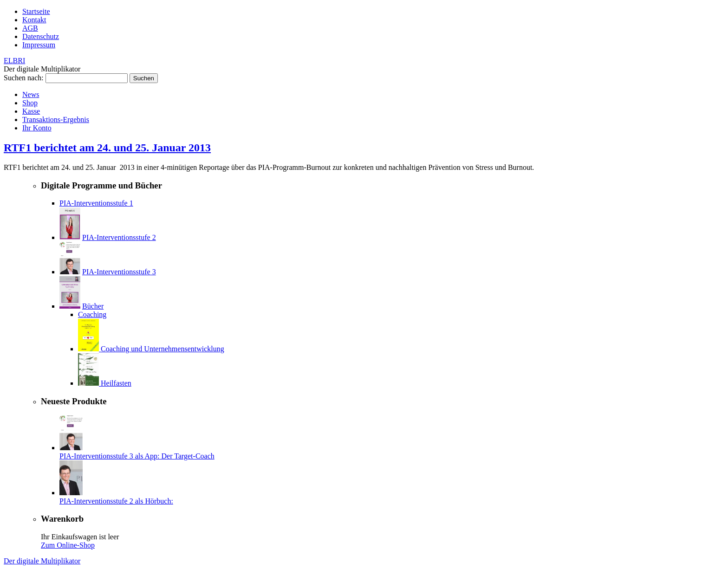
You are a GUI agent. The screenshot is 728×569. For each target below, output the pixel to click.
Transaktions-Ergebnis (56, 120)
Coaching (92, 314)
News (31, 94)
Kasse (31, 111)
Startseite (36, 11)
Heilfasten (116, 383)
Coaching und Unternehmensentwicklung (162, 349)
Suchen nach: (24, 78)
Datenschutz (41, 36)
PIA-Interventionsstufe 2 (119, 237)
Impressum (39, 45)
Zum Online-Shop (68, 545)
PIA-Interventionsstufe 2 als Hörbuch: (116, 501)
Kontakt (34, 20)
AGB (30, 28)
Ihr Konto (37, 128)
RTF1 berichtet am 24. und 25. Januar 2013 (107, 148)
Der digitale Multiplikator (42, 561)
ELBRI (14, 61)
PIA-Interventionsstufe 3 (119, 272)
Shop (30, 103)
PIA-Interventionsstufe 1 (96, 203)
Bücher (93, 306)
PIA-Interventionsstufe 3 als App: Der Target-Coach (137, 456)
